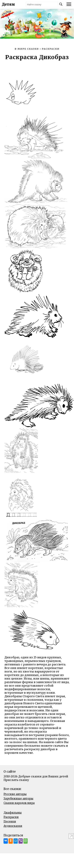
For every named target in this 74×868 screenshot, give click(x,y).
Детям (8, 4)
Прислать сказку (16, 780)
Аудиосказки (13, 826)
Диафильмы (13, 813)
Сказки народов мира (19, 803)
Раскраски (11, 817)
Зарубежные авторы (18, 799)
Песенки (10, 821)
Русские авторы (15, 794)
